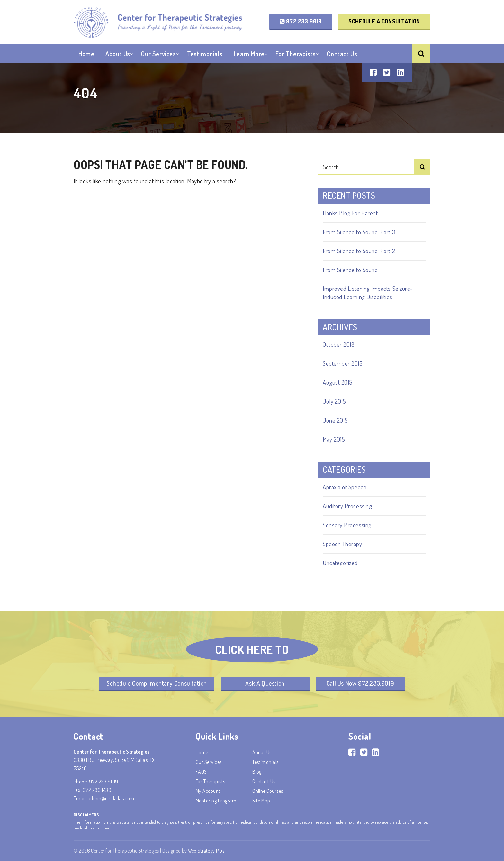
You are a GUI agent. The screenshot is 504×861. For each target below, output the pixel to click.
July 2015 (334, 401)
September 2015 (343, 363)
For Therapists (296, 54)
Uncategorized (340, 563)
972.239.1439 (97, 790)
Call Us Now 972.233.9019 (362, 683)
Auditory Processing (347, 506)
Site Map (261, 801)
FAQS (201, 772)
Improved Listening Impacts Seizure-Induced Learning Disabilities (368, 293)
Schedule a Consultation (384, 21)
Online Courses (268, 791)
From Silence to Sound (350, 270)
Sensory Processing (347, 525)
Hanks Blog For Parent (350, 213)
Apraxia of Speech (345, 487)
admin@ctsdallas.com (111, 799)
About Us (118, 54)
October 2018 (339, 344)
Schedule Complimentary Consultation (155, 683)
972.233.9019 (301, 21)
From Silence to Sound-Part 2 (359, 251)
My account (208, 791)
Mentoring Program (216, 801)
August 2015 (338, 382)
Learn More (249, 54)
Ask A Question (265, 683)
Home (86, 54)
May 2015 (334, 439)
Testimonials (205, 54)
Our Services (158, 54)
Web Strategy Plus (207, 851)
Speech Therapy (342, 544)
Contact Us (342, 54)
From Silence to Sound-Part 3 (359, 232)
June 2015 (335, 420)
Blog (257, 772)
